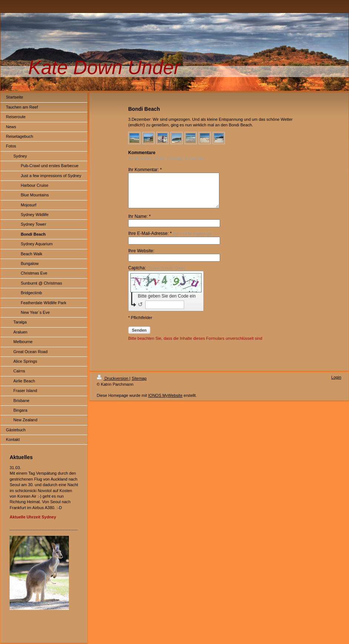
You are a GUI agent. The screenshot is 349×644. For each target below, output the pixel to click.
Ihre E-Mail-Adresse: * (170, 240)
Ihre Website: (141, 258)
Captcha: (157, 275)
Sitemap (139, 385)
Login (336, 384)
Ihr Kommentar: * (145, 170)
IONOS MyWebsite (165, 402)
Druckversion (113, 385)
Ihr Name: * (139, 223)
